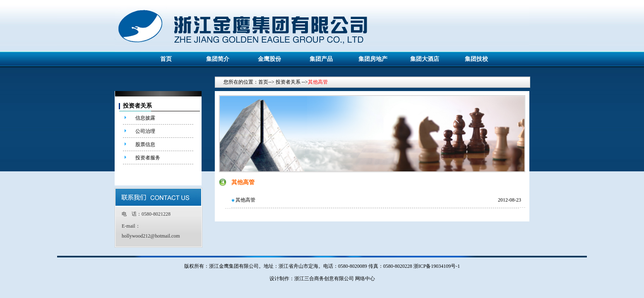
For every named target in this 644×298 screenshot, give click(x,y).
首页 (166, 59)
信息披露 (145, 118)
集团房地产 (373, 59)
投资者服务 (148, 158)
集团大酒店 (425, 59)
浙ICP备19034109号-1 (437, 266)
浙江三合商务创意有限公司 (324, 279)
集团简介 (218, 59)
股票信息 (145, 144)
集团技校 (476, 59)
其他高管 (245, 200)
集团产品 (321, 59)
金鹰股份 (269, 59)
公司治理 (145, 131)
